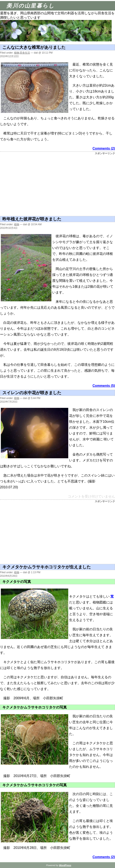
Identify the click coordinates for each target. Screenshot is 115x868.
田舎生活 (25, 53)
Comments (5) (104, 386)
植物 (17, 53)
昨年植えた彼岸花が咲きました (32, 219)
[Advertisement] (22, 185)
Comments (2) (104, 148)
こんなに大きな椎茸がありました (34, 47)
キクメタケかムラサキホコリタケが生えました (47, 567)
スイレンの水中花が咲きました (32, 393)
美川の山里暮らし (30, 6)
